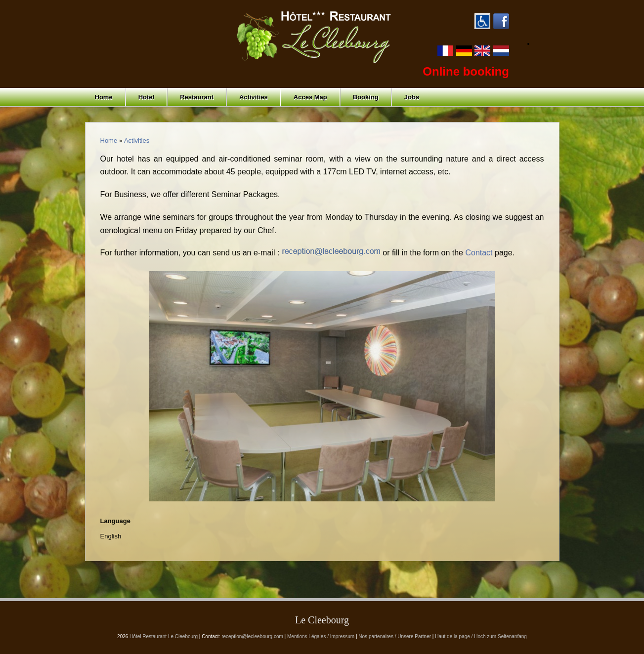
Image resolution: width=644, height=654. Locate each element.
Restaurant (197, 97)
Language (115, 521)
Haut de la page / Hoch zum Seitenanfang (481, 636)
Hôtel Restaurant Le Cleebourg (164, 636)
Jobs (412, 97)
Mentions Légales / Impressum (321, 636)
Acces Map (310, 97)
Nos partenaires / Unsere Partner (395, 636)
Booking (366, 97)
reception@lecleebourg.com (252, 636)
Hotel (147, 97)
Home (104, 97)
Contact (479, 253)
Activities (254, 97)
